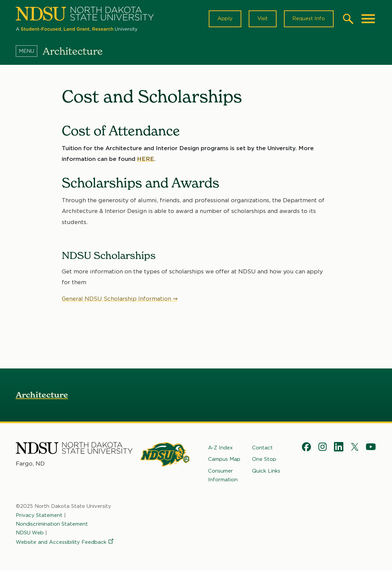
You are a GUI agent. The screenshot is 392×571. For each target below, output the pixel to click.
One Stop (264, 459)
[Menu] (29, 51)
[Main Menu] (368, 19)
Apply (224, 19)
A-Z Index (220, 448)
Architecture (42, 395)
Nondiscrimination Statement (52, 524)
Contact (262, 448)
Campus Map (224, 459)
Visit (262, 19)
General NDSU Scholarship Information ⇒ (120, 299)
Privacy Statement (39, 515)
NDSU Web (30, 533)
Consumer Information (223, 475)
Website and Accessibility (65, 542)
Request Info (308, 19)
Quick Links (266, 471)
